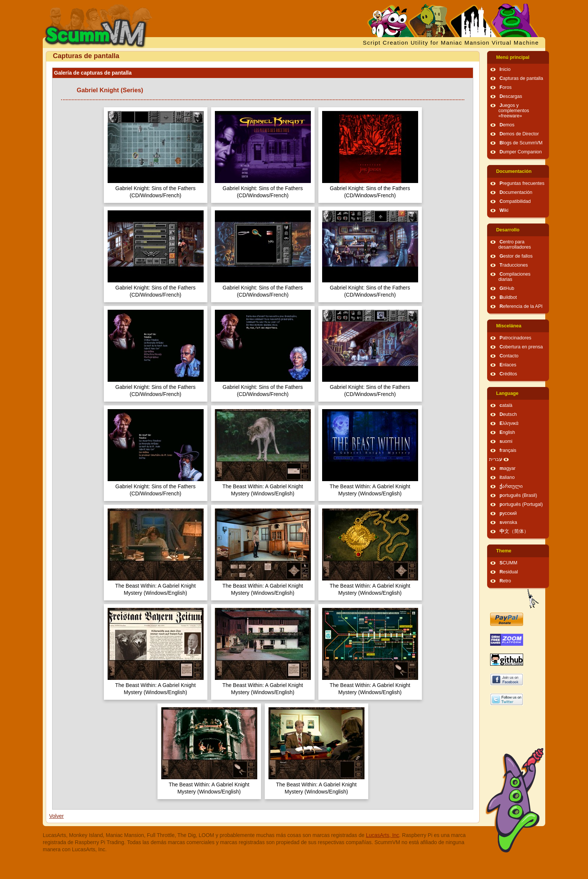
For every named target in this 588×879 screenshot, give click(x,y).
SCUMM (508, 563)
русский (508, 513)
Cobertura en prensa (521, 347)
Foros (505, 87)
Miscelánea (509, 326)
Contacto (509, 356)
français (508, 450)
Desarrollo (508, 230)
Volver (56, 816)
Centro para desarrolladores (515, 244)
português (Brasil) (518, 495)
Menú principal (513, 57)
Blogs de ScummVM (521, 143)
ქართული (511, 486)
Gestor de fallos (516, 256)
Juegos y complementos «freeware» (514, 111)
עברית (496, 459)
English (507, 432)
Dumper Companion (521, 152)
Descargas (511, 96)
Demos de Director (519, 134)
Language (507, 393)
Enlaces (508, 365)
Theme (504, 551)
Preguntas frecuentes (522, 183)
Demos (507, 125)
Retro (505, 581)
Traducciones (514, 265)
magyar (508, 468)
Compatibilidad (515, 201)
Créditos (508, 374)
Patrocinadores (515, 338)
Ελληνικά (509, 423)
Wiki (504, 210)
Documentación (514, 171)
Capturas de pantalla (521, 78)
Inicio (505, 69)
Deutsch (508, 414)
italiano (507, 477)
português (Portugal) (521, 504)
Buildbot (508, 297)
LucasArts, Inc (383, 835)
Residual (509, 572)
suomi (506, 441)
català (506, 405)
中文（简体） (514, 531)
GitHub (507, 288)
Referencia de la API (521, 306)
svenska (508, 522)
